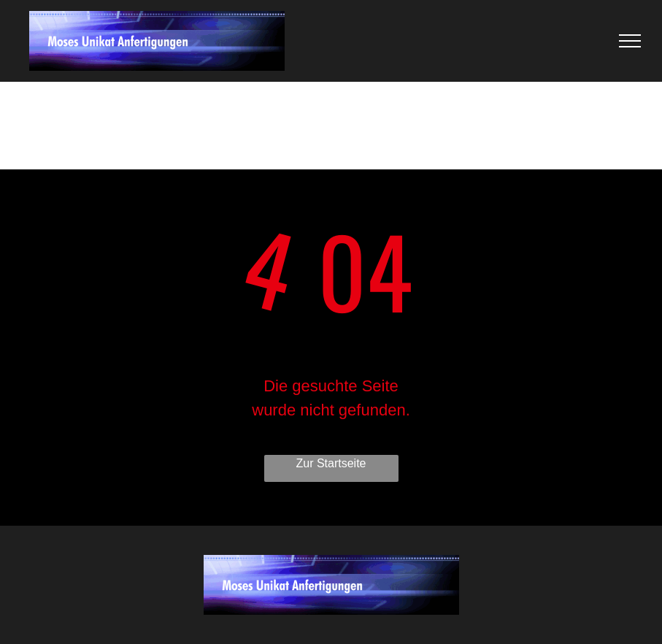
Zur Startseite (331, 463)
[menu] (630, 41)
